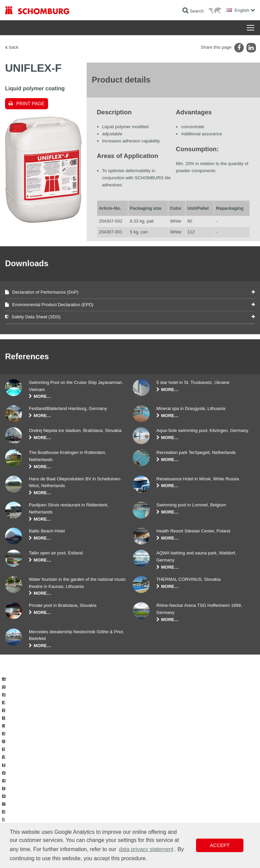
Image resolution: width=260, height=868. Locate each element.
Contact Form (147, 787)
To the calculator (150, 767)
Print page (30, 104)
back (14, 47)
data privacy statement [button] (146, 849)
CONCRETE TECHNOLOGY (31, 797)
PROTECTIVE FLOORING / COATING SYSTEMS (50, 787)
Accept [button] (220, 845)
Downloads (145, 777)
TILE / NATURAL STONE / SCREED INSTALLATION (53, 777)
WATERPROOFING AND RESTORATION (43, 767)
